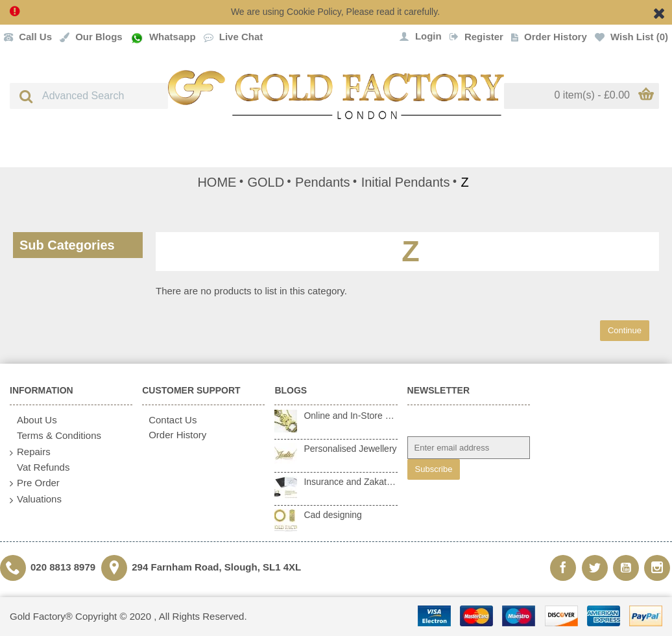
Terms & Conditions (55, 436)
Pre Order (35, 483)
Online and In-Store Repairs (350, 416)
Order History (174, 435)
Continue (625, 330)
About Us (33, 420)
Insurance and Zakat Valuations (350, 482)
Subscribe (434, 469)
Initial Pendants (406, 182)
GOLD (266, 182)
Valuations (36, 500)
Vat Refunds (40, 467)
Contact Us (169, 420)
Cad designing (333, 515)
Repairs (30, 452)
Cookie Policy (314, 12)
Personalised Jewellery (350, 449)
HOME (217, 182)
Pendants (323, 182)
